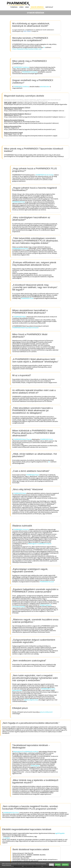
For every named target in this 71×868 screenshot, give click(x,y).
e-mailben (7, 838)
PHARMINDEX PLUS (18, 202)
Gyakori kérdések (37, 7)
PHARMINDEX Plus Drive (11, 813)
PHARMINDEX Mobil (20, 317)
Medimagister (35, 766)
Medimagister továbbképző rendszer (40, 544)
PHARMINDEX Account (47, 582)
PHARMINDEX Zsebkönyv (21, 67)
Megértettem (65, 865)
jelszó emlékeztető (46, 712)
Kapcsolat (49, 7)
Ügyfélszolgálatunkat (31, 700)
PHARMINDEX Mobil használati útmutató (25, 328)
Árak (27, 7)
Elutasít (51, 865)
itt (44, 47)
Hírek (21, 7)
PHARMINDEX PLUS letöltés (45, 175)
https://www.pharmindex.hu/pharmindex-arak (27, 49)
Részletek (58, 865)
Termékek (14, 7)
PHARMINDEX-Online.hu (30, 72)
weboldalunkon (45, 87)
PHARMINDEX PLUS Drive (20, 249)
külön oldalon (27, 31)
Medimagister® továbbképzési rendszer (26, 752)
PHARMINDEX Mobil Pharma (22, 439)
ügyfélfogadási (60, 833)
